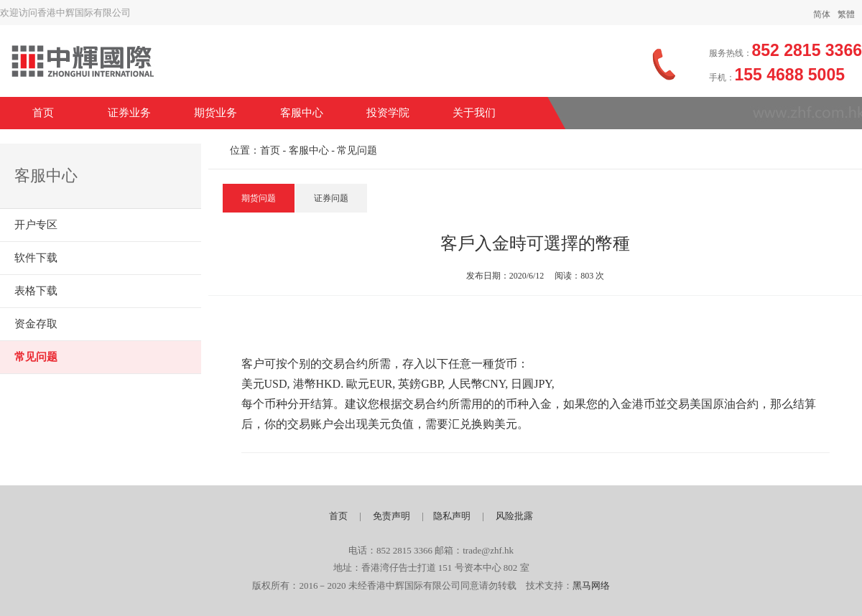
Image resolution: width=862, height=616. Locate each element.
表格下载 (36, 291)
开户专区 (36, 225)
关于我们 (474, 113)
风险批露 (514, 516)
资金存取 (36, 324)
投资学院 (388, 113)
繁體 (846, 14)
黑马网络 (591, 585)
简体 (822, 14)
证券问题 (331, 198)
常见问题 (36, 357)
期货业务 (215, 113)
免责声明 (391, 516)
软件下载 (36, 258)
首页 (43, 113)
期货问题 (259, 198)
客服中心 (302, 113)
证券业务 (129, 113)
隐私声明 (452, 516)
